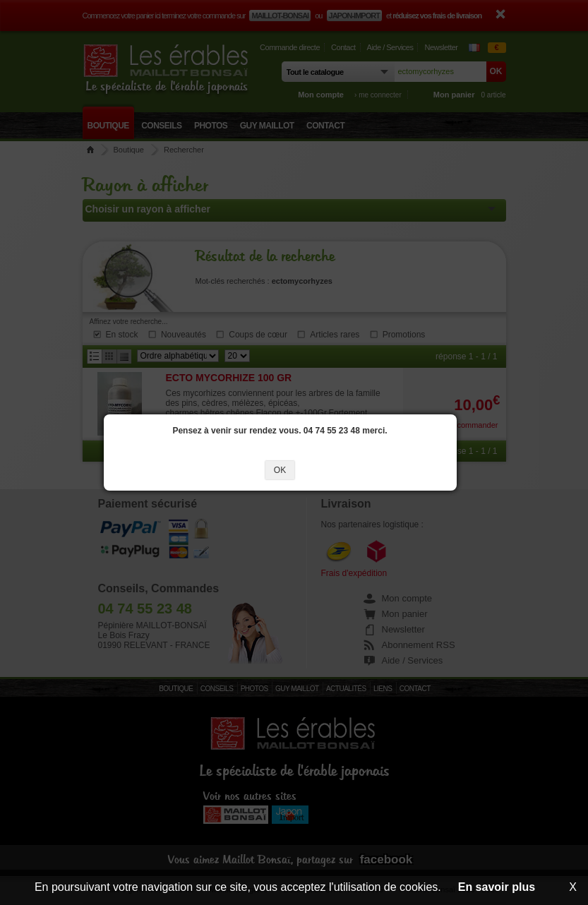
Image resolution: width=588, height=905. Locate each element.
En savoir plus (497, 887)
